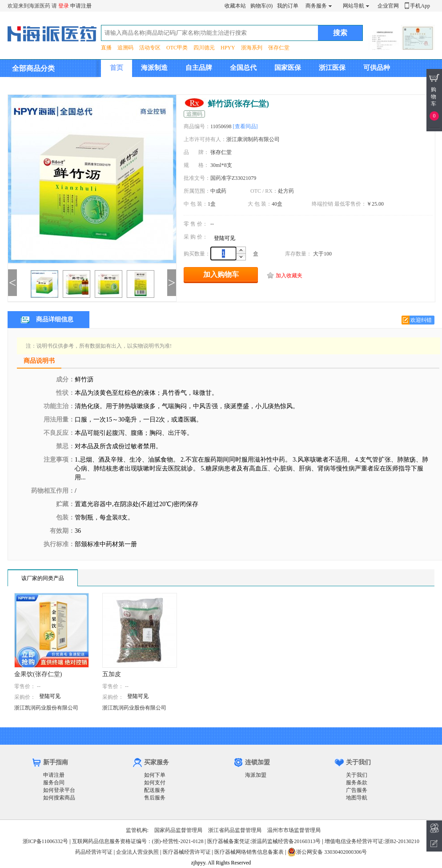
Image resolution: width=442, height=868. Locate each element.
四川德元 (204, 48)
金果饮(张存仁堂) (38, 674)
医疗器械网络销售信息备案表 (249, 852)
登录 (64, 6)
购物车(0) (261, 6)
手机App (420, 6)
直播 (106, 48)
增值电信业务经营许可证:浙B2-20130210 (372, 841)
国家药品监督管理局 (178, 830)
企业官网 (388, 6)
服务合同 (54, 783)
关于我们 (357, 775)
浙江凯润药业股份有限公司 (46, 708)
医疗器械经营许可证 (187, 852)
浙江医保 (332, 68)
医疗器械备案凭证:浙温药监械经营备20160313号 (264, 841)
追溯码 (125, 48)
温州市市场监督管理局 (294, 830)
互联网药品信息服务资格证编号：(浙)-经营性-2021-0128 (138, 841)
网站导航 (354, 6)
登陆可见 (225, 238)
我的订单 (288, 6)
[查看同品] (245, 126)
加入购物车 (221, 274)
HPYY (228, 48)
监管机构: (137, 830)
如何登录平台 (59, 790)
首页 (117, 68)
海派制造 (154, 68)
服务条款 (357, 783)
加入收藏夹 (289, 276)
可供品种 (377, 68)
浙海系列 (252, 48)
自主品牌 (199, 68)
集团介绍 (123, 85)
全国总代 (243, 68)
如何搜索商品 (59, 798)
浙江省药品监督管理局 (235, 830)
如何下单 (155, 775)
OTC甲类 (177, 48)
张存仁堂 (279, 48)
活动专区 (150, 48)
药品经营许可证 (94, 852)
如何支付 (155, 783)
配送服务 (155, 790)
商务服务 (316, 6)
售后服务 (155, 798)
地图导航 (357, 798)
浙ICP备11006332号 (46, 841)
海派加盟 (256, 775)
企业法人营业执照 (137, 852)
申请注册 (81, 6)
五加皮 (112, 674)
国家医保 (288, 68)
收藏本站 (235, 6)
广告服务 (357, 790)
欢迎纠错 (421, 320)
